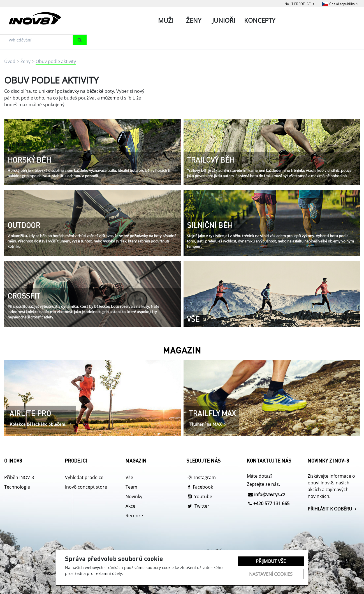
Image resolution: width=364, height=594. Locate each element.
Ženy (25, 61)
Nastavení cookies (271, 574)
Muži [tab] (166, 20)
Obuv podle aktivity (56, 61)
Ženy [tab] (194, 20)
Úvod (10, 61)
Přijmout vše (271, 561)
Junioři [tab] (224, 20)
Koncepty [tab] (260, 20)
